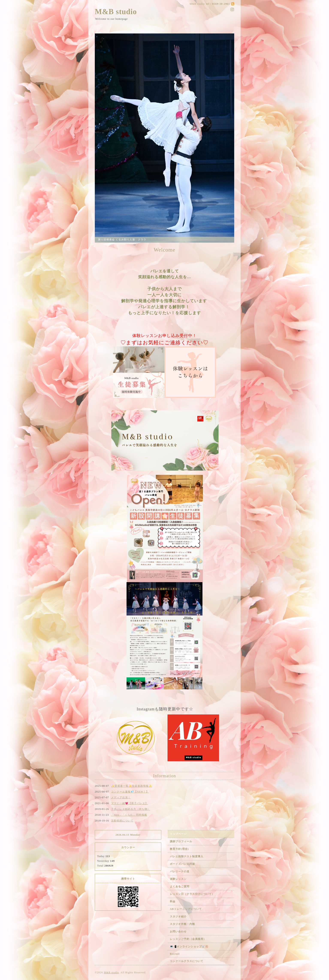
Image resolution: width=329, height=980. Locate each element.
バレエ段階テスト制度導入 (187, 856)
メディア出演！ (121, 797)
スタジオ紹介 (178, 917)
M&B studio (116, 12)
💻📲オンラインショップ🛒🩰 (189, 947)
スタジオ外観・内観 (182, 924)
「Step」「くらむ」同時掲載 (129, 815)
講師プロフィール (181, 841)
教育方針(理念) (179, 849)
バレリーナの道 (180, 871)
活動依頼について (122, 821)
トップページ (178, 834)
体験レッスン (178, 879)
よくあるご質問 (180, 886)
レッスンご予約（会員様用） (188, 939)
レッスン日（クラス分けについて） (192, 894)
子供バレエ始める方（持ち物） (131, 809)
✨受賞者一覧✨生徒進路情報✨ (132, 786)
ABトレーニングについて (186, 909)
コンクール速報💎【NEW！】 (130, 792)
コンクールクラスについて (187, 961)
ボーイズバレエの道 (182, 864)
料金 (173, 901)
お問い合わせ (178, 932)
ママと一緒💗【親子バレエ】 (130, 803)
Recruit (175, 954)
